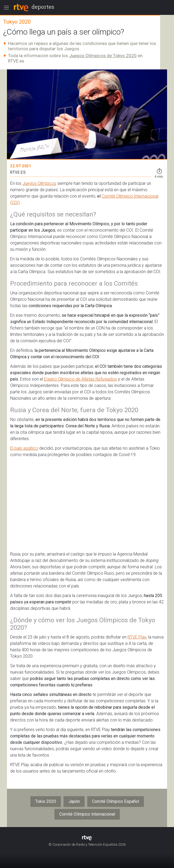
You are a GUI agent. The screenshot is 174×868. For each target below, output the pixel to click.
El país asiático (24, 448)
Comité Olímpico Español (116, 801)
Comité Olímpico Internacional (87, 814)
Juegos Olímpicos (39, 183)
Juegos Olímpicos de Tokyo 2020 (103, 56)
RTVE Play (137, 637)
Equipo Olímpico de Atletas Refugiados (80, 379)
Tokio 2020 (46, 801)
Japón (74, 801)
